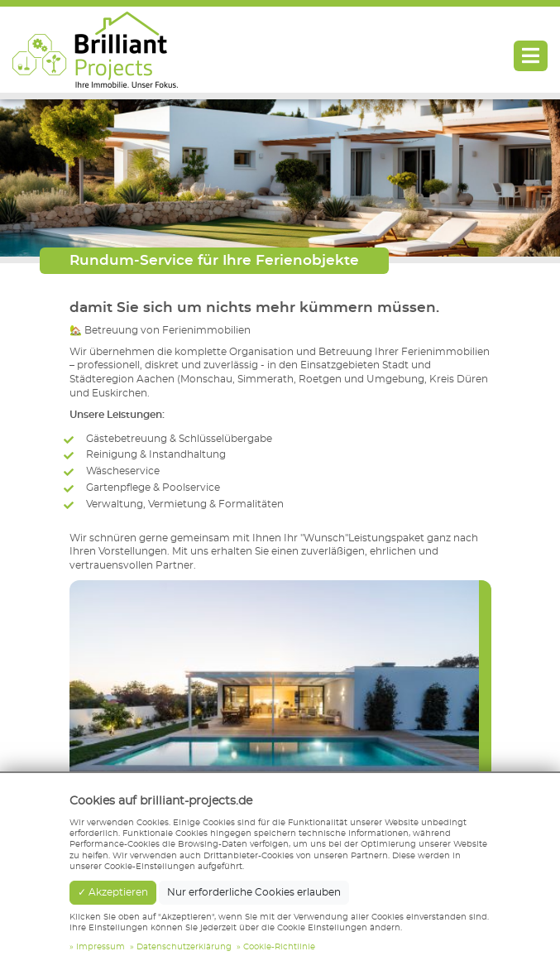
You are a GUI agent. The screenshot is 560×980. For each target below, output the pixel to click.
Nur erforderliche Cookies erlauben (254, 892)
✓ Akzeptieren (113, 892)
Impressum (101, 947)
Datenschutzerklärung (184, 947)
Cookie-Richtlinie (279, 947)
